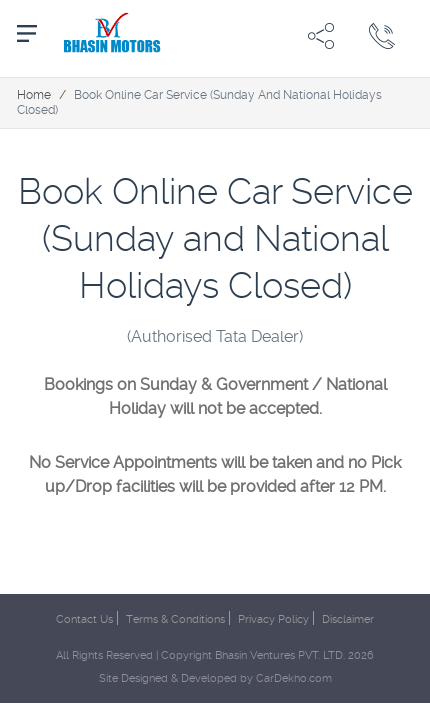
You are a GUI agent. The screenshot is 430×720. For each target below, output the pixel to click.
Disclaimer (348, 619)
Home (34, 95)
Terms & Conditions (175, 619)
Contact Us (84, 619)
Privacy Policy (273, 619)
